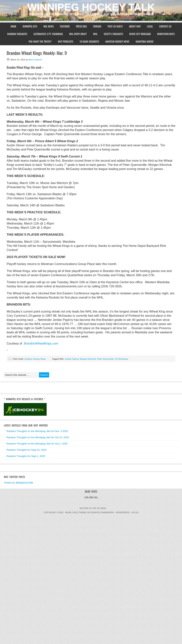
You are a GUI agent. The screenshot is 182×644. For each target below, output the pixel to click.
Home (13, 26)
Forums (97, 26)
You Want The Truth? (40, 41)
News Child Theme (76, 512)
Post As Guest (115, 26)
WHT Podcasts (66, 41)
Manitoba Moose (144, 41)
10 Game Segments (89, 41)
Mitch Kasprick (35, 60)
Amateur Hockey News (117, 41)
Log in (135, 512)
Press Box (81, 26)
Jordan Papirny (72, 359)
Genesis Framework (102, 512)
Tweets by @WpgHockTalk (18, 483)
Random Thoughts (17, 34)
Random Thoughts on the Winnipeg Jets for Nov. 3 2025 (37, 431)
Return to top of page (93, 508)
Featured (65, 26)
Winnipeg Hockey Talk (91, 7)
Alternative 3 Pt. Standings (48, 34)
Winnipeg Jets (30, 26)
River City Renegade (140, 34)
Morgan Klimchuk (88, 359)
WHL (95, 34)
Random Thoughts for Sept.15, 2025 (27, 450)
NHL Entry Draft (78, 34)
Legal (150, 26)
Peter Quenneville (105, 359)
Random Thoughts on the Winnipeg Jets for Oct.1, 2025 (37, 444)
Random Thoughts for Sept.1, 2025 (26, 456)
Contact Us (165, 26)
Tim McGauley (121, 359)
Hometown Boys (166, 34)
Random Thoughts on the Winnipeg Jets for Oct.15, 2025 (38, 437)
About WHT (135, 26)
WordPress (123, 512)
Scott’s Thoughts (113, 34)
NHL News (49, 26)
